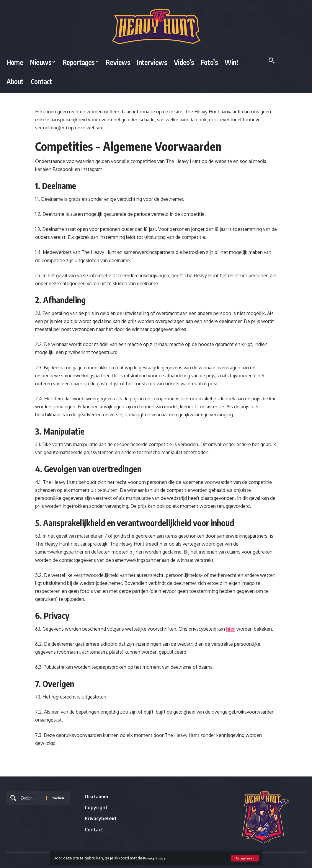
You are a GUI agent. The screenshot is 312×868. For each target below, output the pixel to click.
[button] (245, 858)
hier (231, 629)
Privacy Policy (156, 858)
